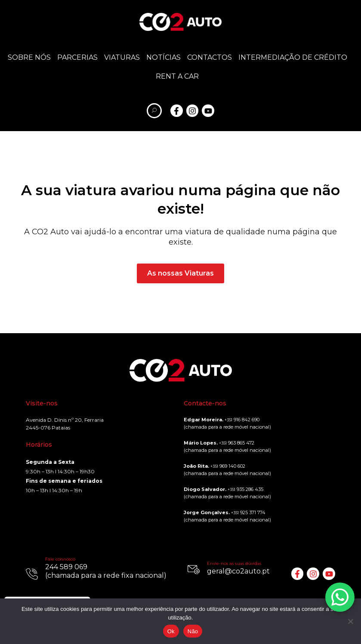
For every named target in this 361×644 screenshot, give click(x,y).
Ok (171, 631)
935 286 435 (245, 489)
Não (193, 631)
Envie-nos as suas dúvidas (234, 563)
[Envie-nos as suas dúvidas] (194, 570)
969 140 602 (228, 466)
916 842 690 (242, 420)
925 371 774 (248, 512)
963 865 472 (237, 443)
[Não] (350, 621)
